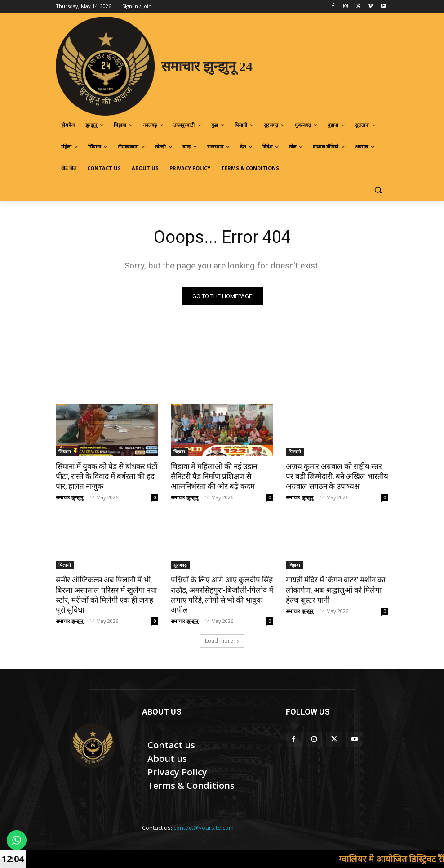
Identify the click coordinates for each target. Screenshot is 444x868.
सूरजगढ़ (180, 565)
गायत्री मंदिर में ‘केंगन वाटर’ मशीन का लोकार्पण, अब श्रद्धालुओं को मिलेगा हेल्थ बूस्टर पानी (335, 590)
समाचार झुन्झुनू (69, 497)
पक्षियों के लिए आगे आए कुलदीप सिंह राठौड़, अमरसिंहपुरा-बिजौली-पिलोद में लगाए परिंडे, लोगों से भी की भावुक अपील (222, 595)
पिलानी (295, 452)
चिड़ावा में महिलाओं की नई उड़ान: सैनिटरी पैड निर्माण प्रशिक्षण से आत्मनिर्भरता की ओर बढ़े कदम (215, 476)
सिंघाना (65, 452)
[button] (378, 190)
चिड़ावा (179, 452)
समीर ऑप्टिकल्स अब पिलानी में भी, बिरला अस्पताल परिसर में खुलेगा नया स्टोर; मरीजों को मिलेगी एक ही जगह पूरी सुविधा (106, 595)
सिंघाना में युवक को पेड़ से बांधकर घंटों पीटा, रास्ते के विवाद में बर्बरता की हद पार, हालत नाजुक (107, 476)
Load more (222, 641)
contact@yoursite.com (204, 828)
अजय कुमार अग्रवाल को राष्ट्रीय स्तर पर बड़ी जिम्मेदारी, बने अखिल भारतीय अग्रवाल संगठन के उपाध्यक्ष (337, 476)
